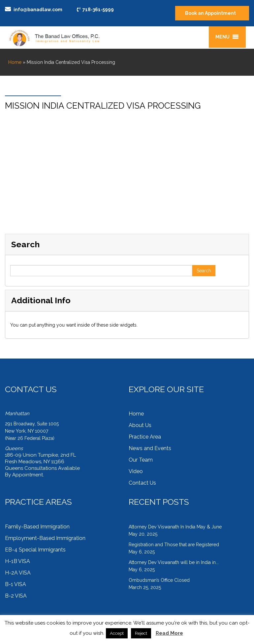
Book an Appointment (210, 13)
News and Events (150, 448)
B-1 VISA (16, 584)
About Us (140, 425)
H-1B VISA (17, 561)
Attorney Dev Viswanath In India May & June (175, 527)
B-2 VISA (16, 596)
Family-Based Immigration (37, 527)
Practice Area (145, 437)
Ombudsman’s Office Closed (159, 580)
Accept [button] (117, 633)
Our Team (141, 460)
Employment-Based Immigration (45, 538)
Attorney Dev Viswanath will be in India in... (174, 562)
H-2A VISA (18, 573)
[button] (222, 37)
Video (136, 471)
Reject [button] (141, 633)
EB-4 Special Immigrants (35, 550)
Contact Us (142, 483)
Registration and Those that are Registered (174, 545)
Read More (169, 633)
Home (15, 62)
